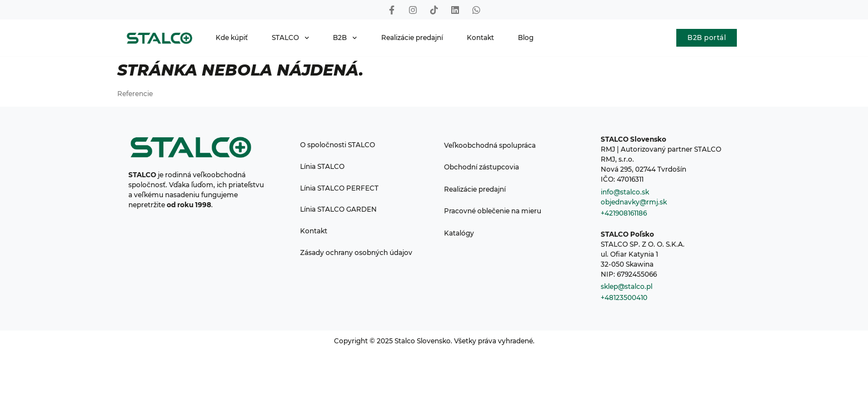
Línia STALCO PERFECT (340, 190)
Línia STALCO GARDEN (339, 212)
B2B (345, 38)
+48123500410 (624, 297)
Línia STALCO (323, 167)
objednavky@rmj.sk (634, 202)
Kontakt (480, 37)
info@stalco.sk (625, 192)
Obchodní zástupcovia (484, 167)
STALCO (290, 38)
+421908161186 (624, 213)
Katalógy (461, 234)
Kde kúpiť (232, 37)
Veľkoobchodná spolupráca (492, 145)
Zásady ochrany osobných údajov (357, 256)
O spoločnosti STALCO (338, 145)
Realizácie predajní (412, 37)
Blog (526, 37)
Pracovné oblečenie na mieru (495, 212)
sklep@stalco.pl (627, 286)
